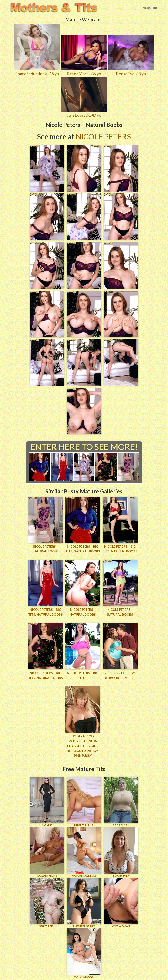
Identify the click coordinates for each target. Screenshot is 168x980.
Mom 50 (47, 801)
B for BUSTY (121, 801)
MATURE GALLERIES (84, 852)
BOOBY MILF (121, 852)
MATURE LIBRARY (84, 902)
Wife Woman (121, 902)
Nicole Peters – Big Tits (83, 675)
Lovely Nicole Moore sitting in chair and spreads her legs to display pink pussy (83, 746)
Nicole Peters (103, 137)
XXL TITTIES (47, 902)
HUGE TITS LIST (84, 801)
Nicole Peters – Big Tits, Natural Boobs (83, 549)
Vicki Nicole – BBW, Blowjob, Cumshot (120, 675)
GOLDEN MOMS (47, 852)
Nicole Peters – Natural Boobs (45, 549)
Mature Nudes (84, 953)
